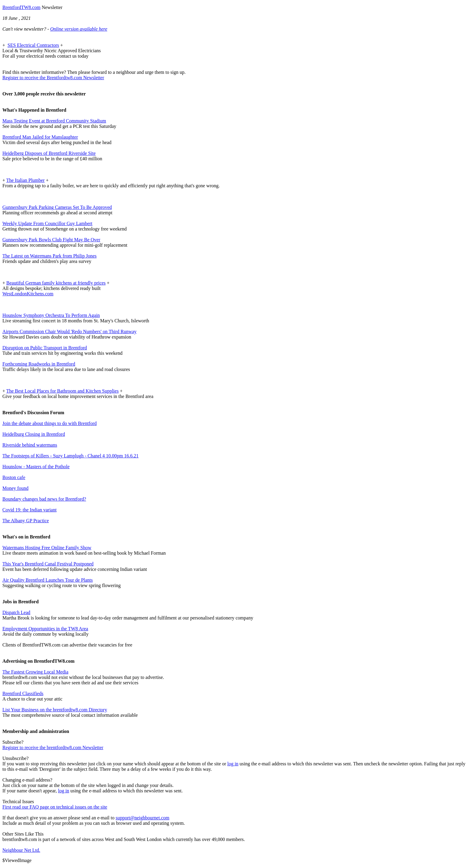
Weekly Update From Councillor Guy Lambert (47, 223)
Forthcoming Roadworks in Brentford (39, 364)
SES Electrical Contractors (33, 45)
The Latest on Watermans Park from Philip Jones (49, 256)
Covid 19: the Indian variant (29, 510)
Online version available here (79, 29)
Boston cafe (14, 477)
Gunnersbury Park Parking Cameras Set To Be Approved (57, 207)
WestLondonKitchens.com (28, 294)
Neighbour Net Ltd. (21, 850)
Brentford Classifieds (23, 693)
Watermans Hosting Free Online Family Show (47, 548)
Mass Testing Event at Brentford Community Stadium (54, 121)
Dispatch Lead (16, 612)
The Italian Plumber (26, 180)
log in (233, 764)
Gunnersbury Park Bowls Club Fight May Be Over (51, 240)
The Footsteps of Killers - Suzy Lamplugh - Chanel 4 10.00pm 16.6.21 (70, 456)
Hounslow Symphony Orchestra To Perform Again (51, 315)
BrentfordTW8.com (21, 7)
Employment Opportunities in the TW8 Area (45, 629)
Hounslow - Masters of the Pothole (36, 467)
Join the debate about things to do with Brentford (50, 423)
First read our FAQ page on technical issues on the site (55, 807)
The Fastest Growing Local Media (35, 672)
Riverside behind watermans (30, 445)
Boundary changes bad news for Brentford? (44, 499)
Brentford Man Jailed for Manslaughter (40, 137)
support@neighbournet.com (143, 818)
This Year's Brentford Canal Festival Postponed (48, 564)
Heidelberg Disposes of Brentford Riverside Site (49, 153)
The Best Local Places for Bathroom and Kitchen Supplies (62, 391)
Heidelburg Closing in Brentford (34, 434)
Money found (15, 488)
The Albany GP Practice (26, 521)
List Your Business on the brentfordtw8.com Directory (55, 710)
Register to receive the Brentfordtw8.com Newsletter (53, 78)
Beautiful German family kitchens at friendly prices (56, 283)
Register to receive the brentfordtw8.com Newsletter (53, 747)
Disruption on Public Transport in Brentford (45, 348)
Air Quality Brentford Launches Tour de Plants (48, 580)
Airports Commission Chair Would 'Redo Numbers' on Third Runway (70, 332)
